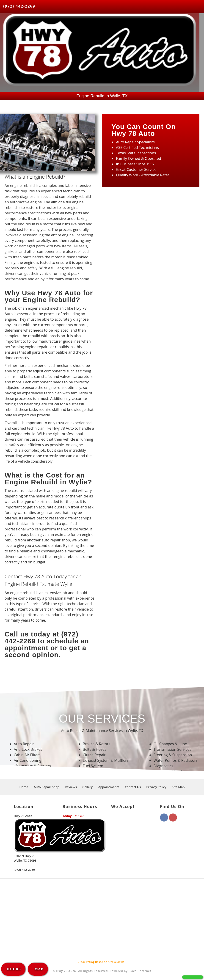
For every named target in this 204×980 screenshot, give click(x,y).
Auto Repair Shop (47, 787)
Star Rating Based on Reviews (101, 962)
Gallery (87, 787)
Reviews (71, 787)
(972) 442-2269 (19, 6)
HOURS (14, 969)
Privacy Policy (156, 787)
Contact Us (133, 787)
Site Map (178, 787)
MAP (38, 969)
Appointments (109, 787)
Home (24, 787)
